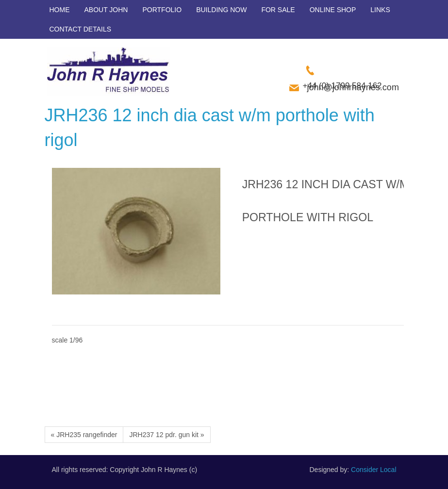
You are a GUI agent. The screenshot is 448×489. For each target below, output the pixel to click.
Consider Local (373, 470)
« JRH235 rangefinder (84, 435)
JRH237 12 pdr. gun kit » (166, 435)
